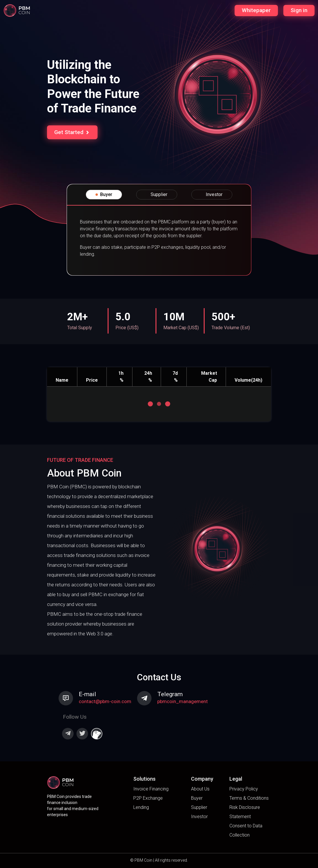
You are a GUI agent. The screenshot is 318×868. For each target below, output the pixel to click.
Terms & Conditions (249, 798)
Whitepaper (256, 10)
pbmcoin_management (183, 701)
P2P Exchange (148, 798)
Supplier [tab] (157, 194)
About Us (200, 789)
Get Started (72, 132)
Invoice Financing (151, 789)
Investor (199, 817)
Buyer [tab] (104, 194)
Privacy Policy (244, 789)
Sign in (299, 10)
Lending (141, 807)
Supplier (199, 807)
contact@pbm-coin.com (105, 701)
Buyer (197, 798)
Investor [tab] (212, 194)
